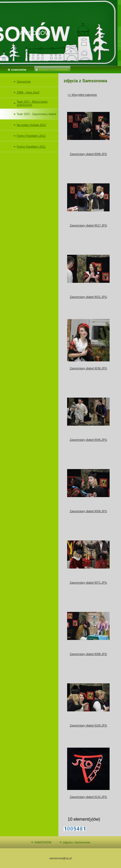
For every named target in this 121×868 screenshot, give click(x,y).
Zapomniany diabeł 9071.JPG (88, 583)
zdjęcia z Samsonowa (54, 70)
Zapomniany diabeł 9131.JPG (88, 797)
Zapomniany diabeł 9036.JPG (88, 368)
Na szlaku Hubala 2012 (31, 125)
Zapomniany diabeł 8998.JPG (88, 154)
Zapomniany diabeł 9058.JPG (88, 511)
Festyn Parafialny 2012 (31, 136)
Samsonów (24, 81)
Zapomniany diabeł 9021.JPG (88, 297)
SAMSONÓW (19, 70)
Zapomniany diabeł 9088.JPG (88, 654)
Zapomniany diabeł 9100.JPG (88, 725)
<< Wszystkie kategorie (82, 95)
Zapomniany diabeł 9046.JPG (88, 440)
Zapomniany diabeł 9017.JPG (88, 225)
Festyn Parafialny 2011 (31, 147)
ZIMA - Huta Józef (28, 92)
